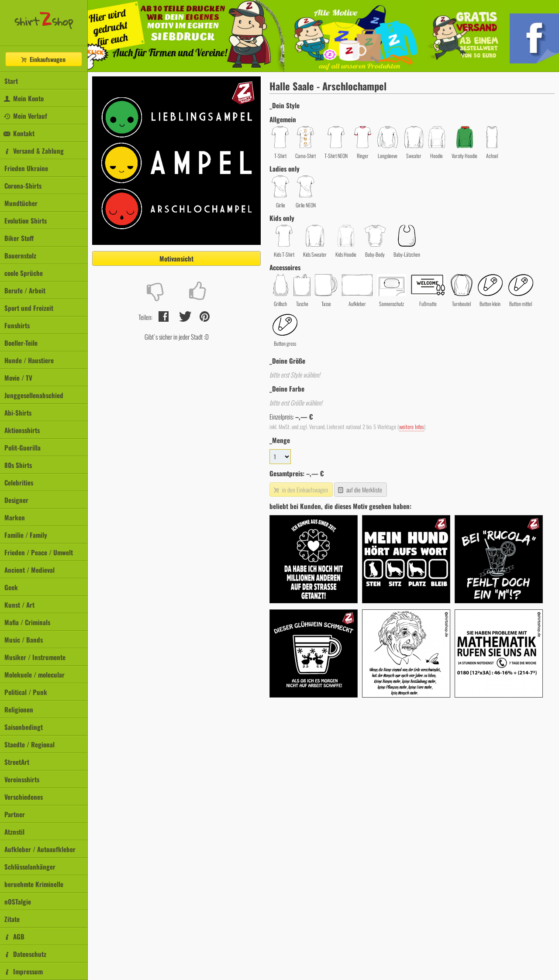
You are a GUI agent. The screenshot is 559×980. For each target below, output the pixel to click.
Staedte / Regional (29, 744)
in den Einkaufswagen (300, 490)
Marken (15, 517)
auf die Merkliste (360, 490)
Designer (16, 500)
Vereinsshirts (22, 779)
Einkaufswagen (43, 59)
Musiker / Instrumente (35, 657)
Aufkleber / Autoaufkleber (40, 849)
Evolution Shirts (26, 220)
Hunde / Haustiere (29, 360)
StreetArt (17, 762)
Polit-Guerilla (22, 447)
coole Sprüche (24, 273)
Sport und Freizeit (29, 308)
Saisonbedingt (24, 727)
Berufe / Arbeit (25, 290)
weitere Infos (412, 427)
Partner (15, 814)
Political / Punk (26, 692)
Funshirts (17, 325)
